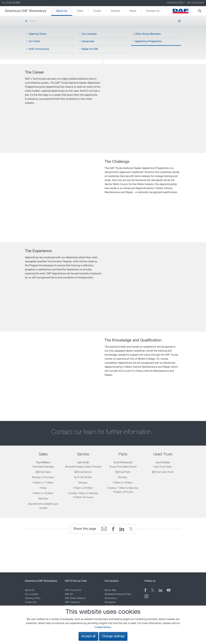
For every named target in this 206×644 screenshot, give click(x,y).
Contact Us (153, 11)
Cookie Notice (103, 627)
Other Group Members (147, 34)
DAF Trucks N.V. (73, 590)
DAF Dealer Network (75, 598)
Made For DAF (89, 49)
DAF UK (69, 594)
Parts (80, 11)
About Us (62, 11)
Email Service (85, 472)
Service (115, 11)
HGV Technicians (38, 49)
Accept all (88, 636)
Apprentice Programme (147, 41)
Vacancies (87, 41)
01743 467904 (11, 3)
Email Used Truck (164, 472)
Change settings (113, 636)
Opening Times (36, 34)
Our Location (88, 34)
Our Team (33, 41)
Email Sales (45, 472)
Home (31, 21)
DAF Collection (195, 3)
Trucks (97, 11)
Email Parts (124, 472)
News (133, 11)
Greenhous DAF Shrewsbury (26, 11)
